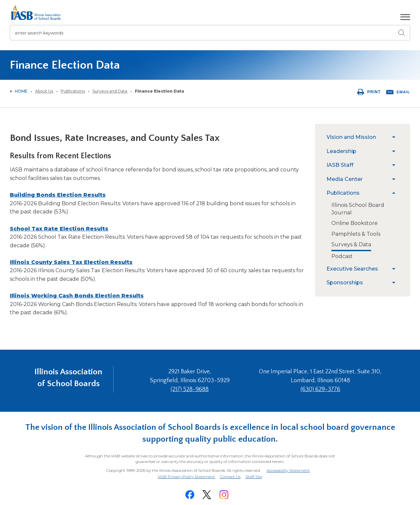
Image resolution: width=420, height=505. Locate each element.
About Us (44, 91)
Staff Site (255, 474)
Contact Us (230, 473)
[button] (405, 17)
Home (21, 91)
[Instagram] (224, 491)
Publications (73, 91)
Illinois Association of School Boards (68, 379)
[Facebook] (190, 491)
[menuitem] (358, 137)
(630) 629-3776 (322, 388)
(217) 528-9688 (195, 388)
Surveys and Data (110, 91)
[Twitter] (207, 491)
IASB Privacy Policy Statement (185, 473)
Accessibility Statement (288, 468)
